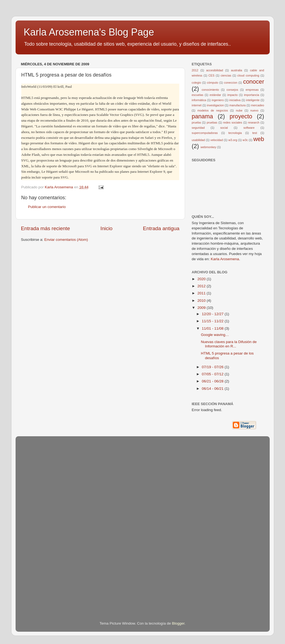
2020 (202, 279)
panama (202, 116)
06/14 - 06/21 (213, 389)
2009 (202, 308)
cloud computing (248, 75)
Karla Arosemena (225, 259)
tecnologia (235, 133)
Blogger (178, 623)
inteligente (253, 100)
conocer (254, 82)
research (254, 122)
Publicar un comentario (47, 207)
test (255, 133)
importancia (252, 95)
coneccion (231, 83)
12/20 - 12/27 (213, 314)
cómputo (212, 83)
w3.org (233, 140)
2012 (195, 70)
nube (239, 110)
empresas (252, 90)
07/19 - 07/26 (213, 367)
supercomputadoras (205, 133)
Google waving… (215, 335)
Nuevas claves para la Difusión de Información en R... (229, 344)
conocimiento (210, 90)
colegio (196, 83)
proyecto (241, 116)
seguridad (198, 128)
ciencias (226, 75)
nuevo (254, 110)
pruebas (212, 122)
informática (199, 100)
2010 (202, 301)
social (224, 128)
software (249, 128)
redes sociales (233, 122)
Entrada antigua (161, 228)
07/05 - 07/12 (213, 374)
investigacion (215, 105)
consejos (232, 90)
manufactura (237, 105)
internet (197, 105)
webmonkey (208, 147)
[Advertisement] (43, 521)
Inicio (107, 228)
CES (211, 75)
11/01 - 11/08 (213, 328)
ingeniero (218, 100)
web (259, 139)
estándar (215, 95)
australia (236, 70)
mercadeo (258, 105)
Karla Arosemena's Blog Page (89, 32)
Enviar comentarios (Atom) (66, 240)
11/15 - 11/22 (213, 321)
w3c (245, 140)
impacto (233, 95)
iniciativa (235, 100)
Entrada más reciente (46, 228)
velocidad (217, 140)
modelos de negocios (213, 110)
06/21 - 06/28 (213, 381)
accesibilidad (215, 70)
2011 (202, 293)
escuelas (198, 95)
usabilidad (199, 140)
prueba (196, 122)
